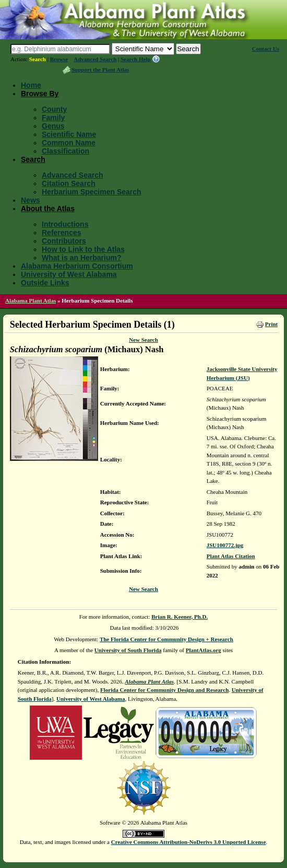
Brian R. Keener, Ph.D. (180, 617)
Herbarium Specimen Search (92, 192)
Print (271, 324)
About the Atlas (48, 209)
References (62, 233)
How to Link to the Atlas (83, 249)
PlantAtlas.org (204, 650)
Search (38, 59)
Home (31, 85)
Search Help (136, 59)
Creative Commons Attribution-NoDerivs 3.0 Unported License (189, 842)
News (31, 200)
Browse (59, 59)
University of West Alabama (69, 274)
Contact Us (266, 49)
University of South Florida (128, 650)
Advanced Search (95, 59)
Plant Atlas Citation (231, 556)
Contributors (64, 241)
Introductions (65, 224)
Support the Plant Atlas (100, 70)
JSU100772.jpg (225, 545)
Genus (53, 126)
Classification (65, 151)
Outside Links (45, 283)
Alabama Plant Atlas (31, 300)
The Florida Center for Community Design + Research (166, 639)
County (54, 109)
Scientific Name (69, 134)
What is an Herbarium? (81, 258)
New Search (143, 340)
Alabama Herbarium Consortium (77, 266)
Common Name (69, 143)
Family (53, 118)
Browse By (40, 94)
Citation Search (69, 183)
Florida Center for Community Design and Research (164, 690)
